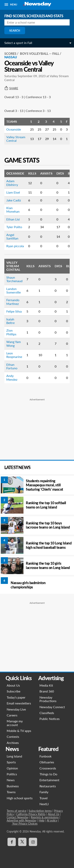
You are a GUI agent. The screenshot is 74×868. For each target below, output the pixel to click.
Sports (11, 762)
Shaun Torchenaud (14, 279)
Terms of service (16, 811)
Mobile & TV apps (19, 731)
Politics (12, 774)
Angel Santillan (12, 236)
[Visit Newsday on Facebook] (12, 842)
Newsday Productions (48, 699)
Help (42, 820)
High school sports (20, 798)
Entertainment (49, 780)
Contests (13, 737)
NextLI (44, 804)
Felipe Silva (14, 311)
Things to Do (48, 774)
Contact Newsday (18, 817)
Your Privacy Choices (25, 824)
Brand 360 (47, 691)
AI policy (52, 820)
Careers (12, 715)
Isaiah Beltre (10, 321)
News (11, 780)
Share (11, 88)
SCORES (10, 54)
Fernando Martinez (13, 302)
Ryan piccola (15, 246)
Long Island (14, 756)
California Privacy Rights (31, 814)
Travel (44, 798)
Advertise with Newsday (22, 820)
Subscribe (14, 691)
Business (13, 786)
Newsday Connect (52, 707)
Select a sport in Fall (18, 43)
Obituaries (47, 762)
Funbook (45, 756)
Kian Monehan (13, 210)
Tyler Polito (14, 227)
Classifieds (47, 713)
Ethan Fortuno (12, 366)
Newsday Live (16, 709)
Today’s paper (16, 697)
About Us (13, 685)
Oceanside (14, 129)
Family (44, 792)
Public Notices (50, 719)
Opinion (12, 768)
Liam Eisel (13, 192)
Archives (13, 743)
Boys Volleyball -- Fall (40, 54)
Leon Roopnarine (14, 355)
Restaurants (48, 786)
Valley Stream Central (16, 139)
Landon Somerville (14, 290)
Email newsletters (19, 703)
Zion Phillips (11, 332)
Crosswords (48, 768)
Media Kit (46, 685)
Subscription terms (40, 811)
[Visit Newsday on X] (22, 842)
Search (15, 31)
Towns (11, 792)
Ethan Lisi (13, 219)
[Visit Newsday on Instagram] (33, 842)
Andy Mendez (12, 377)
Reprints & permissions (45, 817)
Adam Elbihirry (12, 183)
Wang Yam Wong (14, 343)
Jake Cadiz (14, 200)
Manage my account (15, 723)
